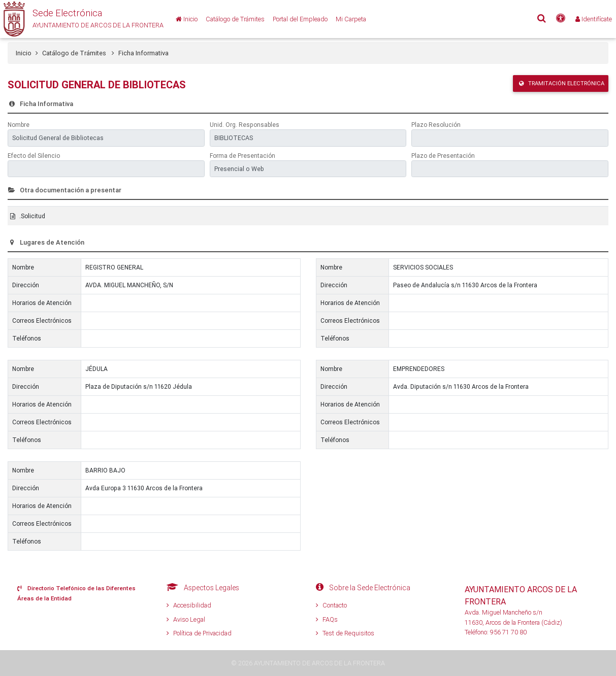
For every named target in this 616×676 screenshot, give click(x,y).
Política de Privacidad (199, 633)
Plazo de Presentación (443, 156)
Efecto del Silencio (34, 156)
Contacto (331, 605)
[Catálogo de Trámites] (235, 19)
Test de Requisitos (345, 633)
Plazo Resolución (436, 125)
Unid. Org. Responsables (245, 125)
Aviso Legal (186, 619)
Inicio (24, 53)
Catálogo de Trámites (78, 53)
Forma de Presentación (242, 156)
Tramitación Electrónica (562, 83)
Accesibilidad (189, 605)
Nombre (19, 125)
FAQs (327, 619)
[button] (82, 19)
